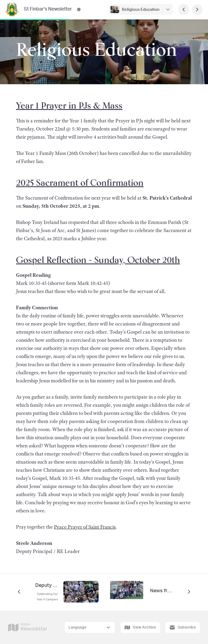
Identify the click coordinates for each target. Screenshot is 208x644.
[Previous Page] (184, 9)
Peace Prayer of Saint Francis (85, 527)
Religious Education (141, 10)
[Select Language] (90, 627)
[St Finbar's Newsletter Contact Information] (79, 9)
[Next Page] (197, 9)
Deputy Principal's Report (47, 586)
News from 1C (161, 591)
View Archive (140, 627)
